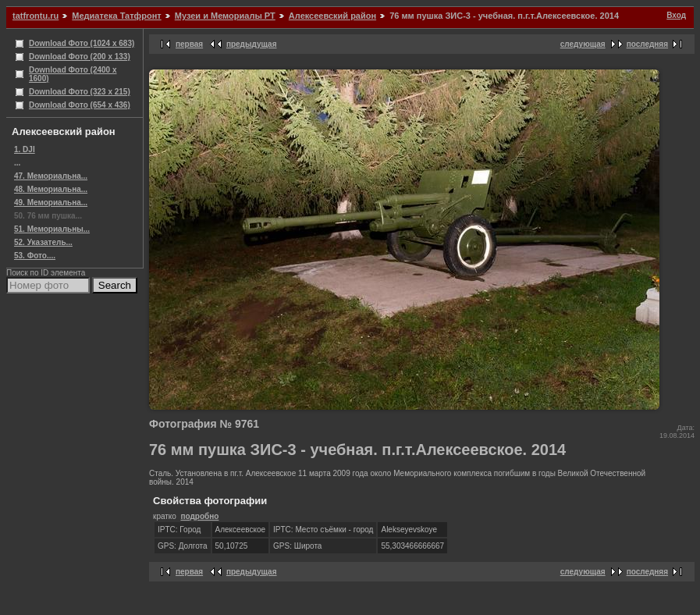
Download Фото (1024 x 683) (82, 43)
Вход (676, 15)
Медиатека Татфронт (116, 16)
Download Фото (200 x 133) (80, 57)
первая (189, 44)
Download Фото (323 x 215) (80, 92)
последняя (647, 44)
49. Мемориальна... (51, 203)
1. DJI (25, 149)
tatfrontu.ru (36, 16)
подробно (199, 516)
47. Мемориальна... (51, 176)
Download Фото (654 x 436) (80, 105)
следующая (583, 44)
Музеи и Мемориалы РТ (225, 16)
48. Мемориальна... (51, 189)
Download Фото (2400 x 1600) (73, 74)
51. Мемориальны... (52, 229)
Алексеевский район (332, 16)
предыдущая (252, 44)
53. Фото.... (35, 256)
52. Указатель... (43, 242)
